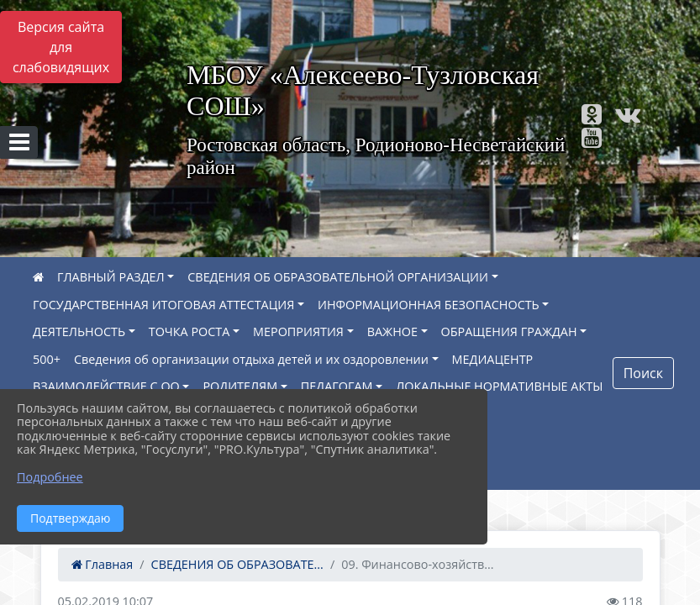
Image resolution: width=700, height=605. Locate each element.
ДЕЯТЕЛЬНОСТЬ (79, 331)
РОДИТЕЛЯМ (240, 386)
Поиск (643, 373)
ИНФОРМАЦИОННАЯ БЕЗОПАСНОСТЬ (429, 305)
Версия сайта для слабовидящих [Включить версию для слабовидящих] (61, 47)
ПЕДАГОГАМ (337, 386)
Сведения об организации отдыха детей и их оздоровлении (251, 359)
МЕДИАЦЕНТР (493, 359)
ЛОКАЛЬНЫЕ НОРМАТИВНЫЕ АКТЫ (499, 386)
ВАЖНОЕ (392, 331)
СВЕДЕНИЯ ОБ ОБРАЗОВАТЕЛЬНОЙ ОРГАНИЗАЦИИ (338, 277)
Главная (103, 564)
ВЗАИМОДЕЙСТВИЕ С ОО (106, 386)
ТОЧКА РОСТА (189, 331)
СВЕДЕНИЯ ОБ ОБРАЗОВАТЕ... (237, 564)
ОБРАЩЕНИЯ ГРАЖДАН (509, 331)
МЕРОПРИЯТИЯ (298, 331)
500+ (47, 359)
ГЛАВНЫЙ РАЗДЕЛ (111, 277)
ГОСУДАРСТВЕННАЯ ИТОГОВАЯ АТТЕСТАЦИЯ (163, 305)
